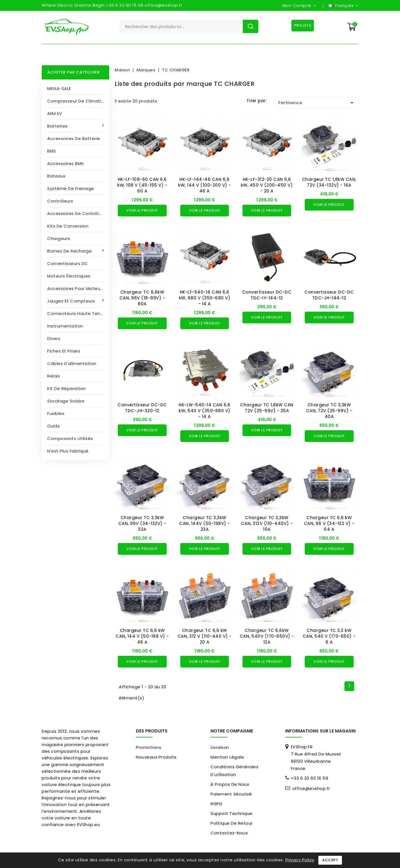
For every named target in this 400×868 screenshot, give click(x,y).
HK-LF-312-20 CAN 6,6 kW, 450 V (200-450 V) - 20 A (267, 185)
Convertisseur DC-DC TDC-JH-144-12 (329, 295)
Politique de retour (232, 823)
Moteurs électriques (69, 276)
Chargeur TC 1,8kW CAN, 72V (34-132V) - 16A (329, 182)
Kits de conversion (68, 226)
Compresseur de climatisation (78, 101)
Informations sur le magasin (320, 731)
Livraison (220, 747)
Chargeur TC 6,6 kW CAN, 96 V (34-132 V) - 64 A (329, 523)
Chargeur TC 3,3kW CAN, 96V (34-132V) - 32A (142, 523)
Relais (54, 376)
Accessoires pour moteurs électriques (78, 288)
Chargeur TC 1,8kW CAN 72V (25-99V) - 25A (267, 408)
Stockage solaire (66, 401)
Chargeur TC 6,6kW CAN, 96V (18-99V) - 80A (142, 298)
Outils (53, 426)
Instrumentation (65, 326)
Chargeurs (59, 238)
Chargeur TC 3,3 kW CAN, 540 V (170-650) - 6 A (329, 636)
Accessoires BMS (66, 163)
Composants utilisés (70, 438)
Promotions (148, 747)
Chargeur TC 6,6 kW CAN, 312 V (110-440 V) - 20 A (205, 636)
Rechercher (251, 26)
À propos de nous (230, 784)
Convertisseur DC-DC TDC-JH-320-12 (142, 408)
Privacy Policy (300, 860)
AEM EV (55, 113)
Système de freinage (71, 188)
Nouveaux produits (156, 757)
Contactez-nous (229, 833)
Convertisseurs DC (68, 263)
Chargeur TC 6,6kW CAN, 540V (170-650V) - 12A (267, 636)
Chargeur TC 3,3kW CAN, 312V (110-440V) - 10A (267, 523)
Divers (54, 338)
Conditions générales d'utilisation (234, 771)
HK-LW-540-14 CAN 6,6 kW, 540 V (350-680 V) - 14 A (205, 411)
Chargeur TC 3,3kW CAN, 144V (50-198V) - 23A (205, 523)
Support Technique (232, 813)
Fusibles (56, 413)
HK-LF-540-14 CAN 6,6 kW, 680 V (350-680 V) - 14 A (205, 298)
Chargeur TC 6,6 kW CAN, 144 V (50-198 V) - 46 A (142, 636)
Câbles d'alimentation (72, 363)
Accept (330, 860)
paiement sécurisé (231, 794)
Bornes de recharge (70, 251)
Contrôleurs (60, 201)
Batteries (58, 126)
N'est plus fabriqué (68, 451)
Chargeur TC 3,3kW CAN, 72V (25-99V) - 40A (329, 411)
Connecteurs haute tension (78, 313)
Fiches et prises (64, 351)
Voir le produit (142, 210)
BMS (52, 151)
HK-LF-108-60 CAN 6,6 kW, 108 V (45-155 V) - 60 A (142, 185)
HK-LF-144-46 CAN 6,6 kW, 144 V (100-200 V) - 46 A (205, 185)
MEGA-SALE (59, 88)
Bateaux (56, 176)
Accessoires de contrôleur (77, 213)
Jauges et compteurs (72, 301)
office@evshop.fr (311, 789)
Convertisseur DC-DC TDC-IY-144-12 (267, 295)
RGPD (216, 804)
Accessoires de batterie (74, 138)
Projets (302, 25)
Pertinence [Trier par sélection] (317, 103)
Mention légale (227, 757)
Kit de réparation (67, 388)
